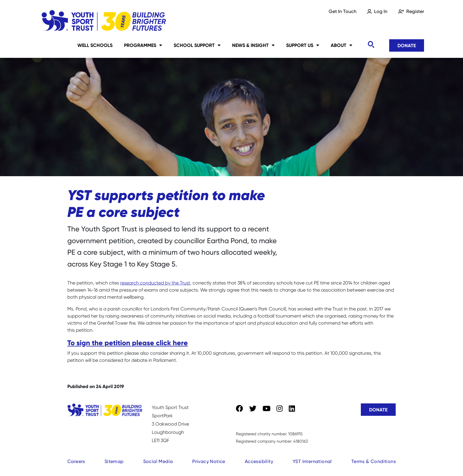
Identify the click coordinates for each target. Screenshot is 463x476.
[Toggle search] (371, 45)
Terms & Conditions (374, 461)
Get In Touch (343, 11)
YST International (312, 461)
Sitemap (114, 461)
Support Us (303, 45)
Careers (76, 461)
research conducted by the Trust (155, 283)
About (341, 45)
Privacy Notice (209, 461)
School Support (197, 45)
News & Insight (253, 45)
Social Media (158, 461)
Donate (407, 45)
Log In (381, 11)
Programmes (143, 45)
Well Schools (95, 45)
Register (415, 11)
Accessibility (259, 461)
